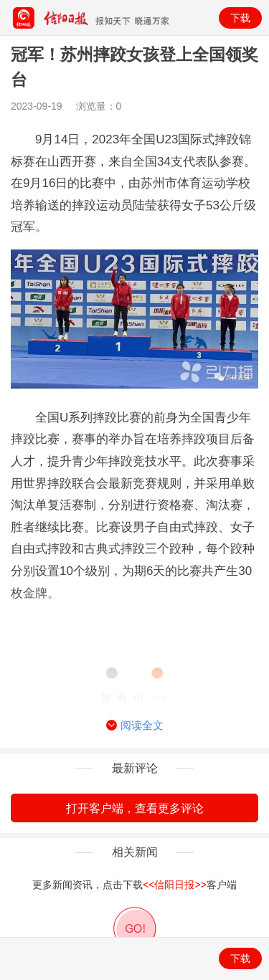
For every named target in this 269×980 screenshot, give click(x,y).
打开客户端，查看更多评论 (135, 808)
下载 (240, 18)
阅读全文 (135, 726)
